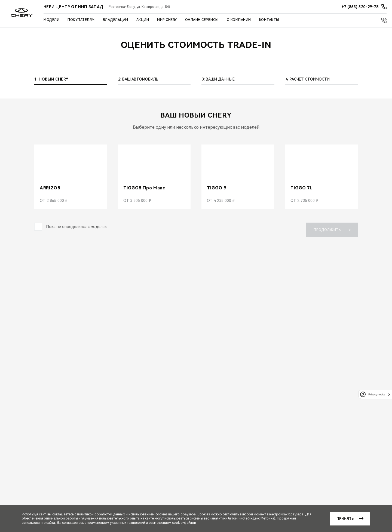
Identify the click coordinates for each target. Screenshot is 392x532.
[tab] (71, 81)
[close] (389, 394)
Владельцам (116, 20)
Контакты (269, 20)
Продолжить (332, 230)
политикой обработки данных (101, 514)
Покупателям (81, 20)
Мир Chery (167, 20)
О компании (239, 20)
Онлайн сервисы (202, 20)
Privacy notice (377, 394)
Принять (345, 519)
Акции (143, 20)
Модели (51, 20)
